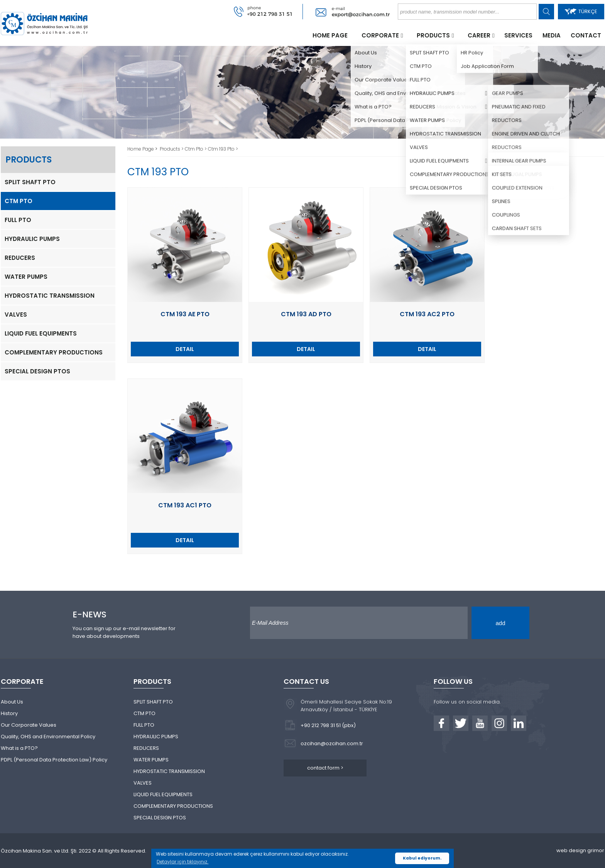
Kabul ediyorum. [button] (422, 858)
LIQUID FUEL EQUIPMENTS (41, 333)
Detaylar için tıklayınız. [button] (183, 862)
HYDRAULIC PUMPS (32, 239)
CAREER (479, 35)
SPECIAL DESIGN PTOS (37, 371)
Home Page (141, 149)
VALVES (16, 314)
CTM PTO (19, 201)
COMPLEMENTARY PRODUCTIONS (54, 352)
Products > (172, 149)
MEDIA (552, 35)
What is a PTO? (19, 748)
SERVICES (518, 35)
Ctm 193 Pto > (223, 149)
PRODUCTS (433, 35)
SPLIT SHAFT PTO (30, 182)
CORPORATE (380, 35)
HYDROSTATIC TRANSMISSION (50, 296)
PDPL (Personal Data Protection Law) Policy (54, 760)
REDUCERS (20, 258)
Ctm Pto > (196, 149)
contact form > (325, 768)
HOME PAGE (330, 35)
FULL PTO (18, 220)
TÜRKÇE (581, 11)
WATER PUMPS (26, 277)
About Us (12, 702)
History (9, 713)
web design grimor (580, 850)
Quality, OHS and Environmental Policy (48, 737)
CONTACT (586, 35)
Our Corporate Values (29, 725)
